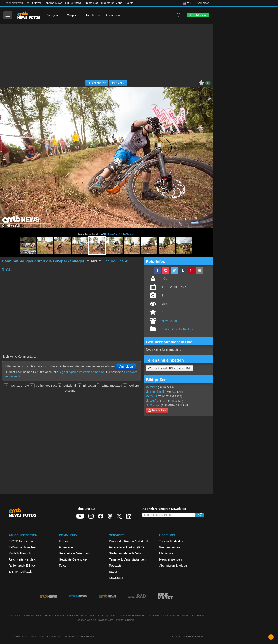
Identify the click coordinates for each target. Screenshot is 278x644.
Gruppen (73, 15)
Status (113, 572)
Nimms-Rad (91, 3)
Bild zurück (97, 83)
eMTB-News (73, 3)
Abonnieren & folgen (173, 566)
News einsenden (170, 559)
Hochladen (92, 15)
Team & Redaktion (172, 541)
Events (129, 3)
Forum (63, 541)
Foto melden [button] (157, 411)
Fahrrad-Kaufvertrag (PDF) (127, 547)
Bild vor (118, 83)
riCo (164, 279)
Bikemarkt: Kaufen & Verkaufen (130, 541)
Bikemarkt (107, 3)
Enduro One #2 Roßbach (119, 235)
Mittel (153, 396)
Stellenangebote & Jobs (125, 553)
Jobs (119, 3)
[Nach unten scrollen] (271, 637)
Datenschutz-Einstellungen (81, 637)
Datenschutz (54, 637)
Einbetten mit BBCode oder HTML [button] (170, 368)
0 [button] (208, 83)
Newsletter (116, 578)
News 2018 (169, 321)
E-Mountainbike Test (22, 547)
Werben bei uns (170, 547)
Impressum (37, 637)
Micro (153, 387)
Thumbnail (157, 392)
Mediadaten (167, 553)
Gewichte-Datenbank (73, 559)
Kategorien (54, 15)
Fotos (63, 566)
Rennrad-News (53, 3)
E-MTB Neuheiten (21, 541)
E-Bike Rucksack (20, 572)
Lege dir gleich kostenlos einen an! (82, 372)
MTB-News (34, 3)
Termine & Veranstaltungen (127, 559)
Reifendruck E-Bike (22, 566)
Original (155, 405)
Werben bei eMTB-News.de (188, 637)
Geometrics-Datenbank (74, 553)
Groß (153, 401)
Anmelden (203, 3)
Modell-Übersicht (20, 553)
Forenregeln (67, 547)
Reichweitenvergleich (23, 559)
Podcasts (115, 566)
